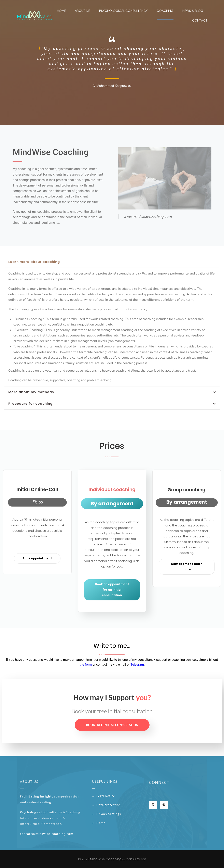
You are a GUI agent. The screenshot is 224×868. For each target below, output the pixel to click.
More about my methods (31, 392)
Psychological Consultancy (123, 11)
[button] (112, 262)
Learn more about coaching (34, 262)
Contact (200, 20)
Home (61, 11)
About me (83, 11)
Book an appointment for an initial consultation (112, 590)
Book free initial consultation (112, 725)
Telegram (137, 665)
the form (86, 665)
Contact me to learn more (187, 567)
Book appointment (37, 558)
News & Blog (193, 11)
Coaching (165, 11)
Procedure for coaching (30, 404)
